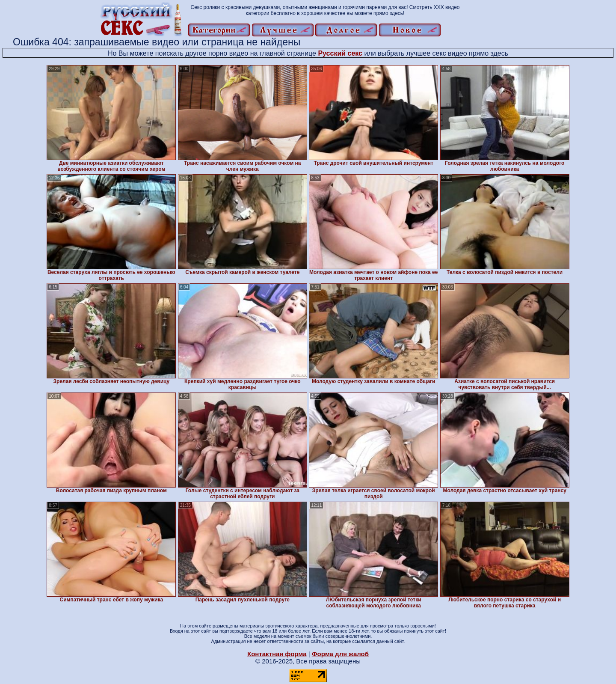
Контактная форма (277, 654)
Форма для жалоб (340, 654)
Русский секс (340, 53)
